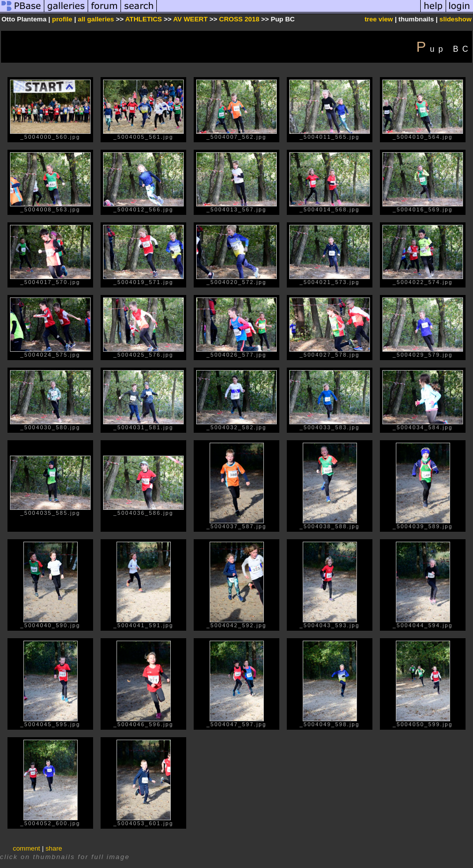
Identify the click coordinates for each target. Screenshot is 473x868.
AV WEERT (191, 19)
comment (27, 848)
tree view (379, 19)
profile (62, 19)
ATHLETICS (143, 19)
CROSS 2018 (239, 19)
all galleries (96, 19)
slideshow (456, 19)
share (54, 848)
